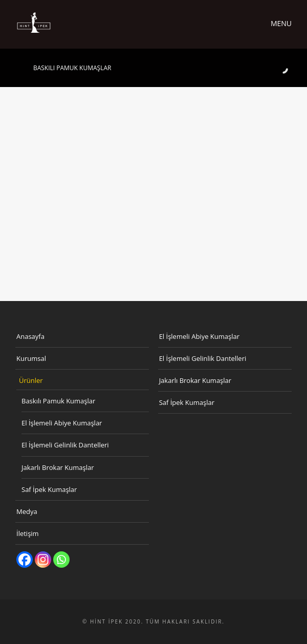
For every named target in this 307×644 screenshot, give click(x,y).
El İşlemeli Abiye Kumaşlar (62, 423)
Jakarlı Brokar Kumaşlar (58, 467)
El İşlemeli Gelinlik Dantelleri (65, 445)
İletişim (28, 533)
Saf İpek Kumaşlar (49, 489)
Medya (27, 511)
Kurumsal (31, 358)
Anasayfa (30, 336)
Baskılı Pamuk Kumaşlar (58, 401)
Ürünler (31, 380)
